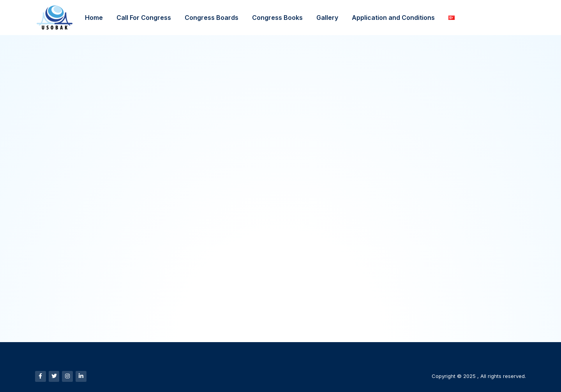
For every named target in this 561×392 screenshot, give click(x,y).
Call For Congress (144, 18)
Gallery (327, 18)
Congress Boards (212, 18)
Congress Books (277, 18)
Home (94, 18)
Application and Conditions (393, 18)
